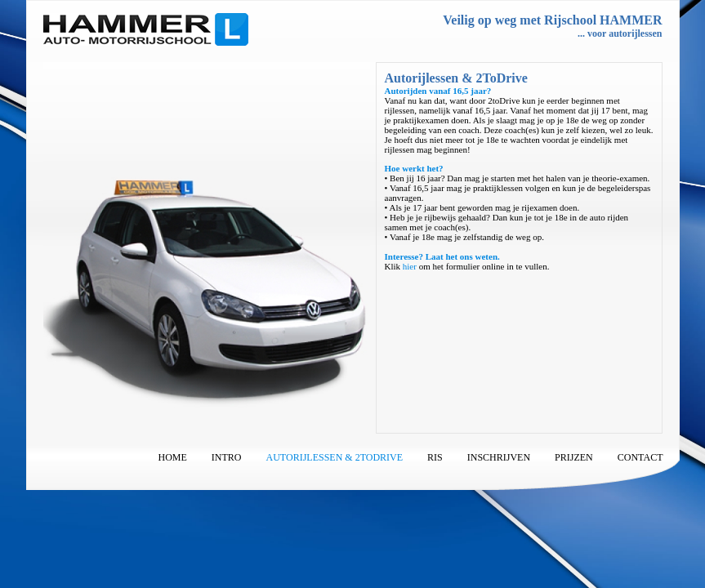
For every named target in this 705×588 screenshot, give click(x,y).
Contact (640, 457)
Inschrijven (499, 457)
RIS (435, 457)
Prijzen (574, 457)
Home (173, 457)
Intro (227, 457)
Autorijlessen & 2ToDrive (335, 457)
